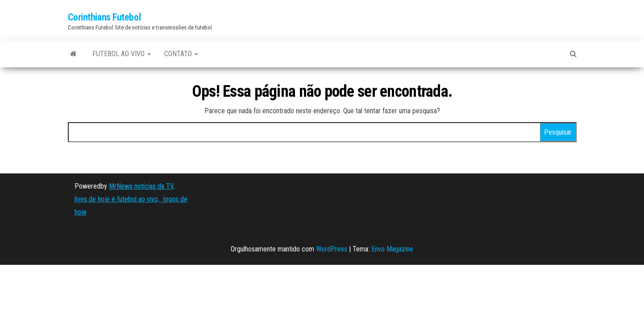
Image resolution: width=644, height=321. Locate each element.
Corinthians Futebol (104, 17)
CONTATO (181, 54)
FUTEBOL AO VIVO (122, 54)
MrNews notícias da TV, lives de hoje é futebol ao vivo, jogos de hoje (131, 199)
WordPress (332, 249)
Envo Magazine (392, 249)
